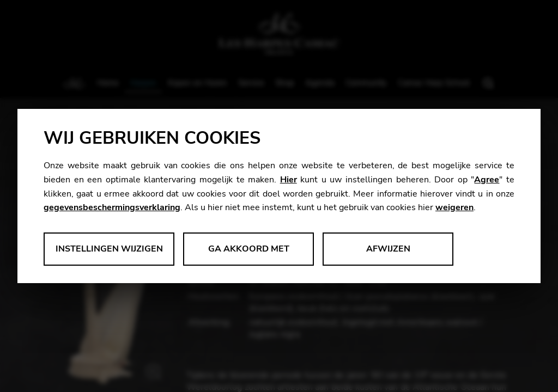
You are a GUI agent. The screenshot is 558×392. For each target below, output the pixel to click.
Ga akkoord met (249, 249)
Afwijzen (388, 249)
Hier (289, 180)
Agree (487, 180)
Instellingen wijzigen (109, 249)
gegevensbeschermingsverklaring (112, 207)
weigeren (454, 207)
